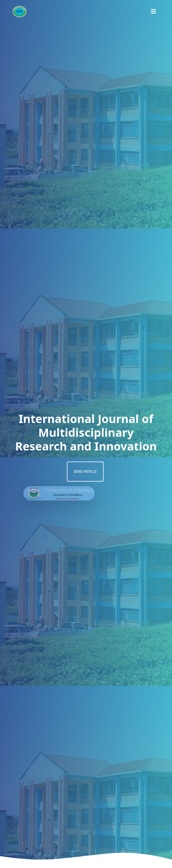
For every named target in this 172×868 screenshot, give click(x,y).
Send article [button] (76, 471)
